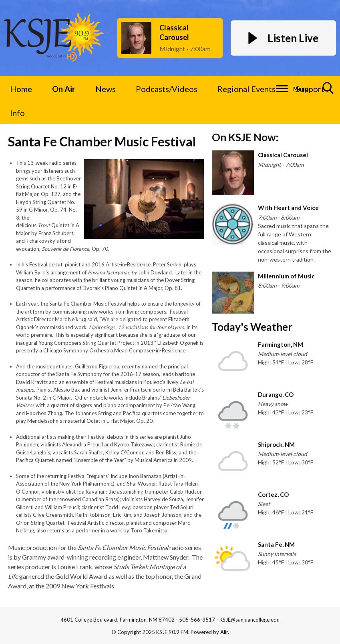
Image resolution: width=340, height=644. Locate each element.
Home (21, 89)
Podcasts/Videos (167, 89)
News (106, 89)
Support (310, 89)
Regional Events (246, 89)
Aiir (224, 632)
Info (17, 113)
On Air (64, 89)
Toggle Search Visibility (328, 91)
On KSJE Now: (245, 137)
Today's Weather (252, 327)
